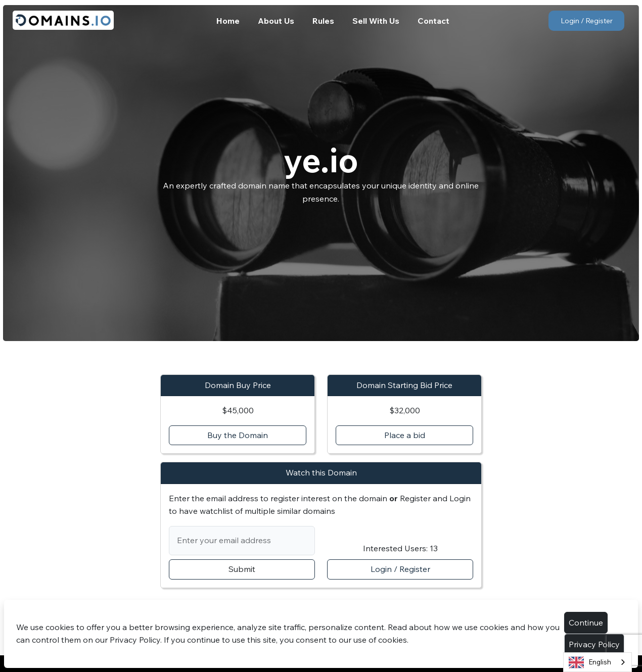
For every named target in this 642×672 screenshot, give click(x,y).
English (590, 662)
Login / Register (587, 21)
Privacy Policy (594, 644)
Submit (242, 569)
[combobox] (598, 662)
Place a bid (405, 435)
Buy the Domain (238, 435)
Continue (586, 622)
